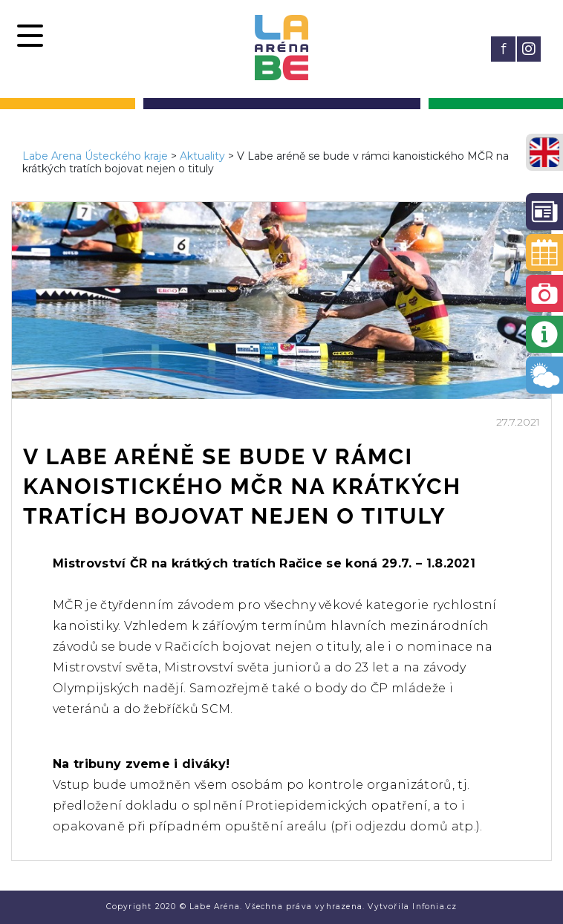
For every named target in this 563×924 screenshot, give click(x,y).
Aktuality (202, 156)
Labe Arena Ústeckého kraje (95, 156)
